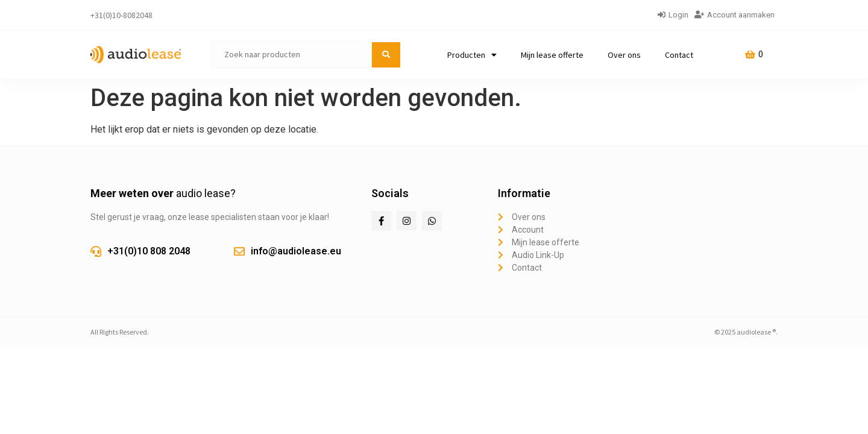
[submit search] (386, 55)
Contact (679, 55)
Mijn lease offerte (552, 55)
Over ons (624, 55)
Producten (472, 55)
